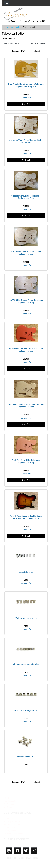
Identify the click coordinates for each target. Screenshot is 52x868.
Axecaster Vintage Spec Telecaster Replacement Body (26, 197)
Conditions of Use (11, 828)
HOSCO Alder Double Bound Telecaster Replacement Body (26, 301)
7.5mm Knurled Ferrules (26, 757)
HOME (6, 798)
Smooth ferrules (26, 572)
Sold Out (26, 104)
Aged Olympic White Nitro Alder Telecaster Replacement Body (26, 406)
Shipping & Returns (12, 822)
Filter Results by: (8, 39)
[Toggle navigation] (7, 3)
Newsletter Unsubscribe (14, 834)
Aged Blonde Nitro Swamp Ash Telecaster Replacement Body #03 (26, 85)
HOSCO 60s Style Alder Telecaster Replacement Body (26, 253)
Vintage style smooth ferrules (26, 664)
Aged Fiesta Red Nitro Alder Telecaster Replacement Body (26, 350)
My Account (9, 807)
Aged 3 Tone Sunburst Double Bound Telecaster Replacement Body (26, 517)
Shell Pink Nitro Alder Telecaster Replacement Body (26, 461)
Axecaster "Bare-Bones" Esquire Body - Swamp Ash (26, 141)
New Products (10, 801)
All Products (9, 804)
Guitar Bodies (16, 27)
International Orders (12, 825)
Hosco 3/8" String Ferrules (26, 711)
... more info (26, 98)
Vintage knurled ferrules (26, 618)
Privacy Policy (10, 831)
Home (6, 27)
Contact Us (9, 818)
